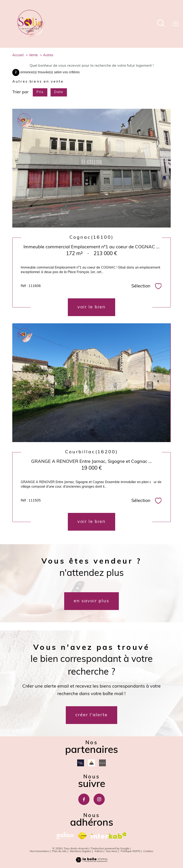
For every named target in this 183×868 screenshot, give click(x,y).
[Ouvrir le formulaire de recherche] (161, 24)
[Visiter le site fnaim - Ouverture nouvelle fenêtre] (82, 836)
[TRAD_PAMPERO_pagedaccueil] (32, 36)
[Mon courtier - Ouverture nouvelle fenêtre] (102, 763)
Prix (40, 92)
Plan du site (59, 852)
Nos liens (112, 852)
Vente (33, 55)
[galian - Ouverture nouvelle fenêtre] (65, 836)
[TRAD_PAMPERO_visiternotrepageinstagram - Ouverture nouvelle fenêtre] (99, 799)
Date (59, 92)
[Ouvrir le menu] (176, 24)
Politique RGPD (130, 852)
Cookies (148, 852)
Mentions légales (81, 852)
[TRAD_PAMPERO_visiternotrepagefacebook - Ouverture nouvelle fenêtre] (84, 799)
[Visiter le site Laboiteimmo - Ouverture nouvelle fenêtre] (91, 862)
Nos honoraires (39, 852)
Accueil (18, 55)
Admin (99, 852)
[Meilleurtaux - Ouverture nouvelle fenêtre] (91, 763)
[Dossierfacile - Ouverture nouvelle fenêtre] (81, 763)
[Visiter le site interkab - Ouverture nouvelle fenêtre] (109, 836)
